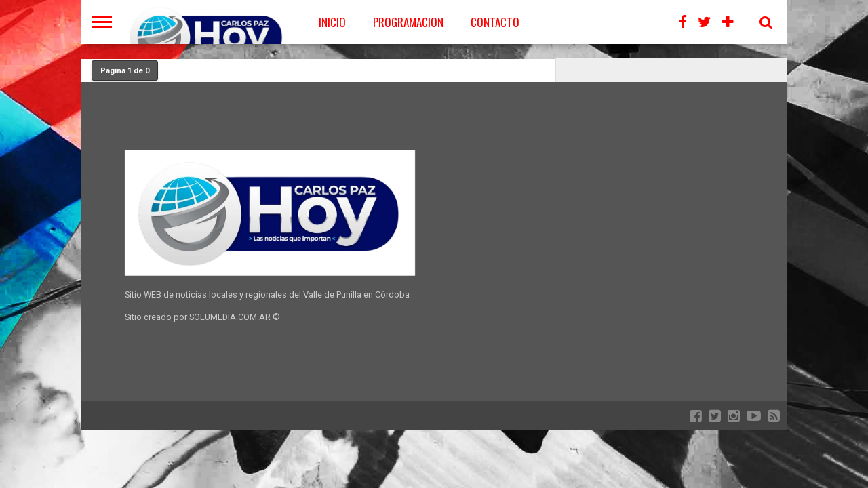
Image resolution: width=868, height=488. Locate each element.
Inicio (332, 22)
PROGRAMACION (408, 22)
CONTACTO (495, 22)
